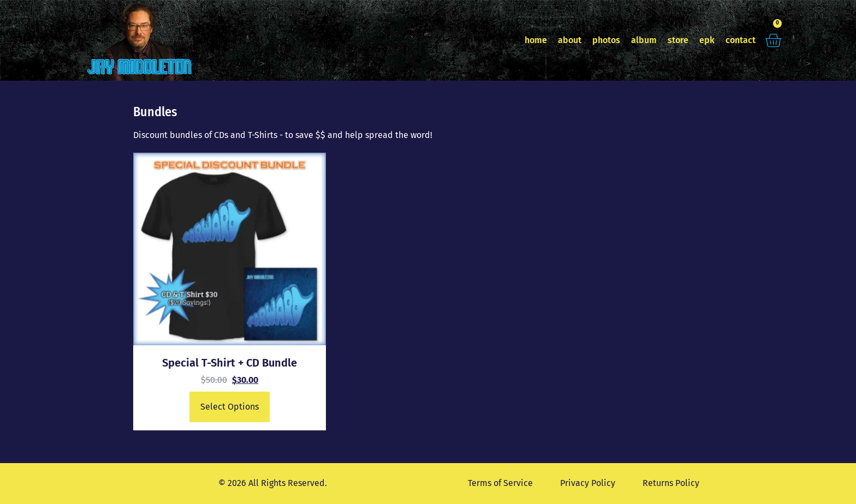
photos (606, 40)
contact (741, 40)
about (570, 40)
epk (707, 40)
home (536, 40)
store (678, 40)
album (644, 40)
